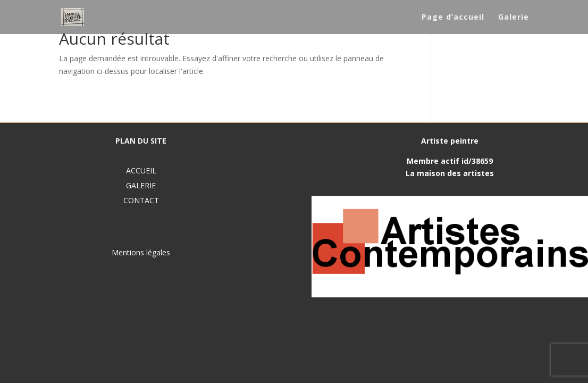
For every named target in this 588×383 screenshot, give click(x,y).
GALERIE (141, 185)
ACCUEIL (141, 170)
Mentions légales (141, 252)
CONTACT (141, 200)
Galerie (514, 18)
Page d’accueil (453, 18)
